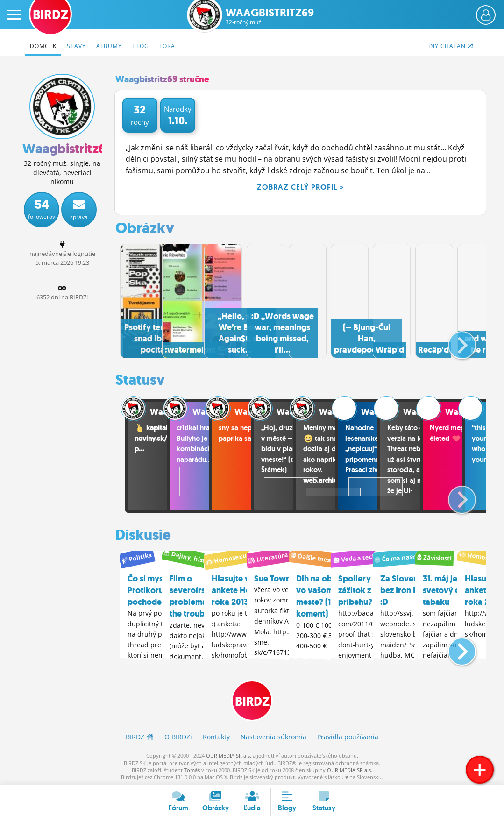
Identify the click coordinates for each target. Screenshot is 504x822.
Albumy (109, 46)
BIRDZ (252, 699)
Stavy (76, 46)
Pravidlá (348, 736)
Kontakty (216, 736)
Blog (141, 46)
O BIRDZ (178, 736)
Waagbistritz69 (270, 17)
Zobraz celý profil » (300, 187)
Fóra (167, 46)
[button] (454, 340)
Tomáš (192, 769)
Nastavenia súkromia (273, 736)
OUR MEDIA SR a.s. (229, 755)
